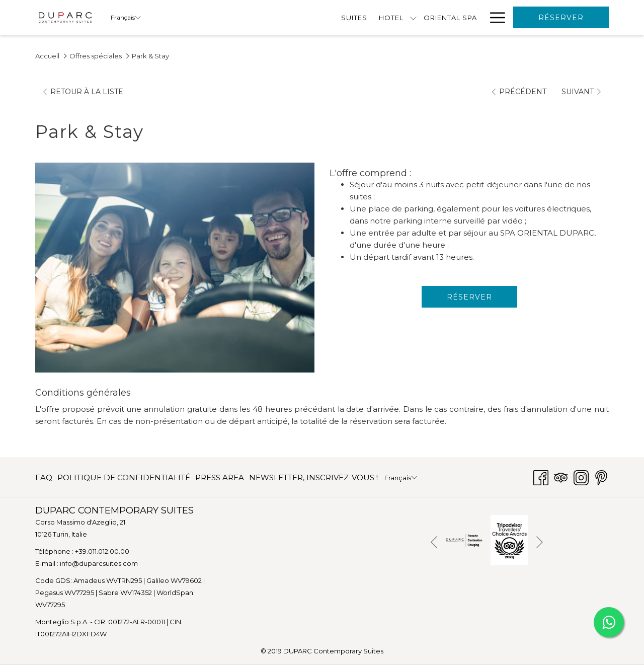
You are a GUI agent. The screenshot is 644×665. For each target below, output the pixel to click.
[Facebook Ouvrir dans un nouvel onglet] (541, 476)
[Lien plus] (494, 17)
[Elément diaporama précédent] (434, 542)
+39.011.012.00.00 (102, 551)
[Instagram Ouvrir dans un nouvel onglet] (581, 476)
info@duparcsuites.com (99, 563)
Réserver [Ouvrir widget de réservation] (561, 18)
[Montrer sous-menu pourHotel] (246, 17)
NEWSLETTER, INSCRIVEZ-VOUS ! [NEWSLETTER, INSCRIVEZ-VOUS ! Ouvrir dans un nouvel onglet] (313, 479)
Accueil (47, 56)
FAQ (44, 477)
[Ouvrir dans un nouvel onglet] (464, 539)
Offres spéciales (96, 56)
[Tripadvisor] (561, 476)
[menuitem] (187, 17)
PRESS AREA (220, 477)
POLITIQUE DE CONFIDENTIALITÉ (124, 477)
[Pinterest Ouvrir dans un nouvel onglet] (601, 476)
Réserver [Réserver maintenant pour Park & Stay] (469, 297)
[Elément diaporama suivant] (540, 542)
